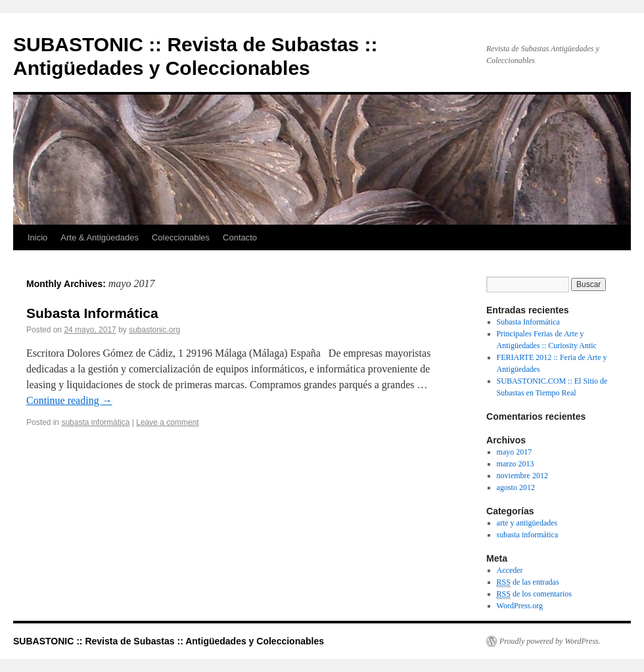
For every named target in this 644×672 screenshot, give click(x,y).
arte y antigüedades (527, 523)
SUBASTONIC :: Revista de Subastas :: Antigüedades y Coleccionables (169, 641)
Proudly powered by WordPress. (550, 641)
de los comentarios (534, 594)
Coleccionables (181, 237)
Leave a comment (167, 422)
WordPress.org (520, 606)
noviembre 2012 (522, 476)
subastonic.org (154, 330)
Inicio (37, 237)
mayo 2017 (515, 452)
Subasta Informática (92, 313)
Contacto (240, 237)
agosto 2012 (516, 487)
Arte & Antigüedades (100, 237)
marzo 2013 (516, 464)
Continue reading (69, 400)
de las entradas (528, 582)
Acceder (510, 570)
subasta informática (95, 422)
